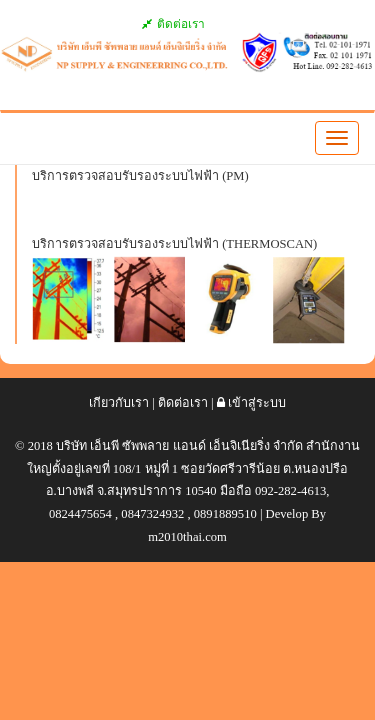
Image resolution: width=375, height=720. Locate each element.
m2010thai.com (187, 537)
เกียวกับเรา (119, 403)
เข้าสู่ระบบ (251, 403)
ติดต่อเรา (174, 24)
